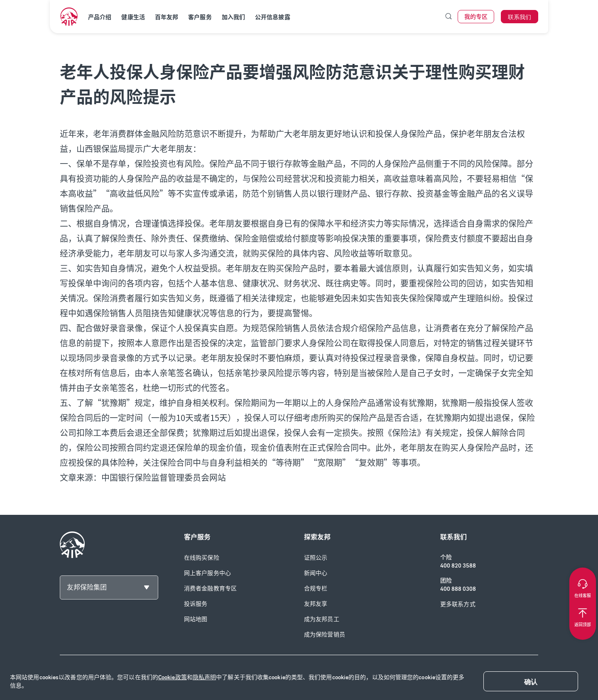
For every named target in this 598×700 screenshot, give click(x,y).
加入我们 (233, 17)
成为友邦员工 (322, 619)
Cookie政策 (173, 677)
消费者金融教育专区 (210, 589)
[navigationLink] (69, 17)
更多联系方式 (458, 604)
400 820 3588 (458, 566)
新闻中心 (316, 573)
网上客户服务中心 (207, 573)
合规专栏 (316, 589)
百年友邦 (167, 17)
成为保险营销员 (325, 635)
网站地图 (196, 619)
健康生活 (133, 17)
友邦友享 (316, 604)
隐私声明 (204, 677)
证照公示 (316, 558)
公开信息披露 (273, 17)
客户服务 (200, 17)
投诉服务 (196, 604)
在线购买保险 (202, 558)
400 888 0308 (458, 589)
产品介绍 (100, 17)
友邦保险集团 (87, 587)
